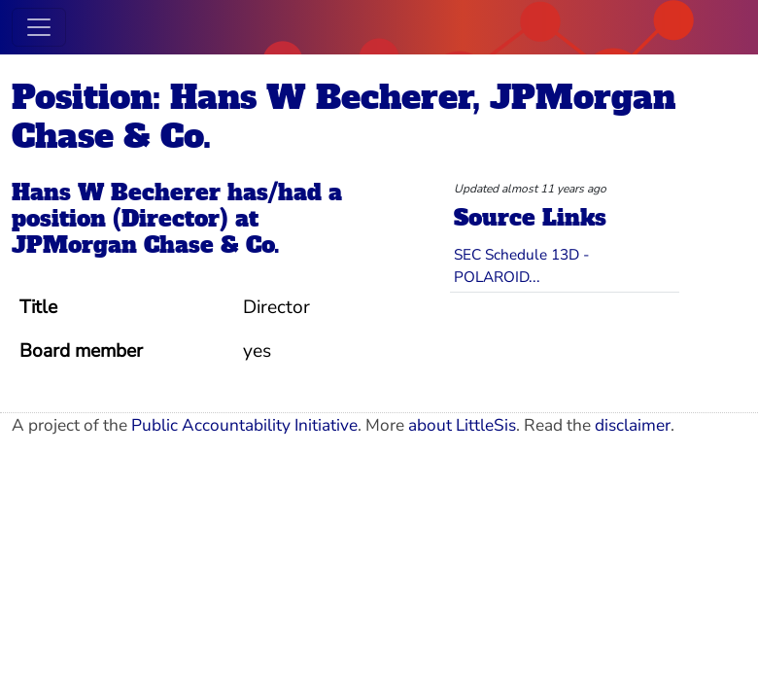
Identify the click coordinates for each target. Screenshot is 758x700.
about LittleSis (462, 425)
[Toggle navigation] (39, 27)
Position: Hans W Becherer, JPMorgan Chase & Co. (344, 117)
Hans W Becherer (116, 192)
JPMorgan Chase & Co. (146, 245)
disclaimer (633, 425)
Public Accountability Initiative (244, 425)
